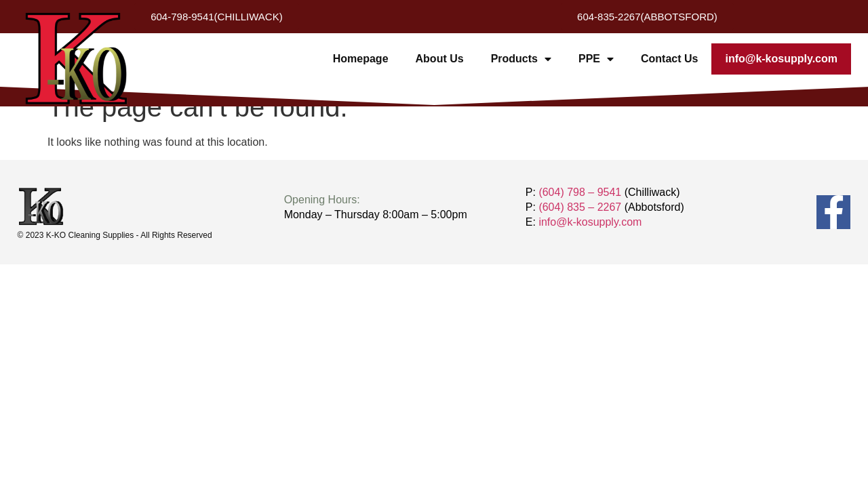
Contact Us (669, 59)
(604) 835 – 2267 (580, 207)
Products (521, 59)
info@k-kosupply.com (781, 59)
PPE (596, 59)
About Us (440, 59)
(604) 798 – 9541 (580, 192)
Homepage (361, 59)
